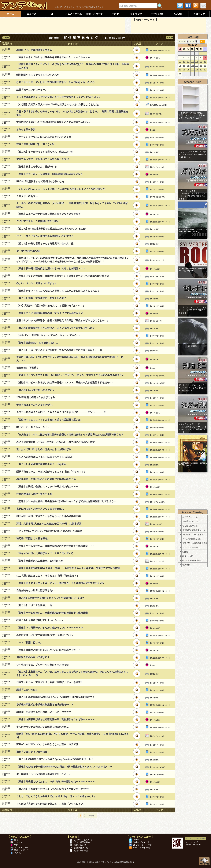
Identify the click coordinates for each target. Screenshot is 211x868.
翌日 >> (169, 38)
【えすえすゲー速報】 (157, 90)
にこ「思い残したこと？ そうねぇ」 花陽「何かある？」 (48, 576)
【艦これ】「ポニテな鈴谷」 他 (34, 605)
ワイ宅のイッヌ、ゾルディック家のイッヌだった (42, 665)
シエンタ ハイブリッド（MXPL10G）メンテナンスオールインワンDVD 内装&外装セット (193, 428)
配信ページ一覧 (81, 850)
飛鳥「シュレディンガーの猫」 (33, 752)
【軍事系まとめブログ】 (158, 197)
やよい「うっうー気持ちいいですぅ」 (37, 283)
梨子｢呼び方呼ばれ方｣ (28, 251)
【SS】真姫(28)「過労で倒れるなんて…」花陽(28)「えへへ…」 (51, 306)
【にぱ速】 (153, 130)
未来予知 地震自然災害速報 (195, 543)
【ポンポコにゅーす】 (157, 260)
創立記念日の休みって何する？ (33, 657)
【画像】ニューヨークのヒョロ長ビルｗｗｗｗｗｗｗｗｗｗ (48, 214)
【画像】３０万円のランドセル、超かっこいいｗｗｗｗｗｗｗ (50, 628)
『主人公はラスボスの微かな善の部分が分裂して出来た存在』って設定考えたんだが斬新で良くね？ (70, 435)
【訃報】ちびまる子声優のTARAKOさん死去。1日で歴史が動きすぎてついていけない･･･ (64, 767)
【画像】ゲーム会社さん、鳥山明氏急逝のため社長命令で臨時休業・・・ (56, 546)
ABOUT (178, 14)
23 (205, 66)
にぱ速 (185, 552)
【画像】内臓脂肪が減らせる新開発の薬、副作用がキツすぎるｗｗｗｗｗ (56, 719)
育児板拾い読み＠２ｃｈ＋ (194, 530)
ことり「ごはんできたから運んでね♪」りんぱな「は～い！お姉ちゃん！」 (56, 796)
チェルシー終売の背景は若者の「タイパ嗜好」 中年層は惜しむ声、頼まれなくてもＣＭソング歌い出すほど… (72, 205)
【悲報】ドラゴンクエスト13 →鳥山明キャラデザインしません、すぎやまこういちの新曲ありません (70, 375)
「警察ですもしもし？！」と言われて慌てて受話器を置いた (48, 420)
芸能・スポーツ (94, 14)
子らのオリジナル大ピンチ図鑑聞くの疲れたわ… (42, 727)
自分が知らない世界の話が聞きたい (35, 590)
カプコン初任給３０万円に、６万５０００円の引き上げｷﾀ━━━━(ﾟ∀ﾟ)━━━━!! (61, 412)
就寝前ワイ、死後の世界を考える (34, 50)
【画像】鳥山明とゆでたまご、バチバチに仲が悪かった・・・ (50, 650)
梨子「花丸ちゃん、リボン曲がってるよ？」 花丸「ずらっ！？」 (51, 472)
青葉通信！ (187, 565)
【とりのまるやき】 (156, 114)
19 (188, 66)
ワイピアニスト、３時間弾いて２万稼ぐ (38, 221)
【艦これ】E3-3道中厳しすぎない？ (36, 390)
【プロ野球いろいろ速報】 (158, 105)
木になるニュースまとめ (193, 535)
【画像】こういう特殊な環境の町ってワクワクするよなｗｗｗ (50, 313)
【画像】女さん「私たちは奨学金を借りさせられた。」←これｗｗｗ (53, 57)
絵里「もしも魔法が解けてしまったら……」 (40, 620)
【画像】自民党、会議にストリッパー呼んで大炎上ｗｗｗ (47, 487)
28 (197, 70)
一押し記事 (157, 14)
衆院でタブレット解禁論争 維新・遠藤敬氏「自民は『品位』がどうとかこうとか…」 (63, 320)
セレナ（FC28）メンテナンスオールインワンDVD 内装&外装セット (192, 310)
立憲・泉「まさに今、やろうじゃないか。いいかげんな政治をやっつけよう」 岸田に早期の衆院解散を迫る (72, 113)
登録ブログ (199, 14)
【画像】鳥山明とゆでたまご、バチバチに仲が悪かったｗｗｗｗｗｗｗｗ (56, 781)
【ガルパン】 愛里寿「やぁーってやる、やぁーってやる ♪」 (49, 335)
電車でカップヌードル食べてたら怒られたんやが (42, 159)
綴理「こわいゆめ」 (27, 690)
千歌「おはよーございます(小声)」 (35, 405)
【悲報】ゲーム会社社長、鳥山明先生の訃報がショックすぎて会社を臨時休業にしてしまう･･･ (67, 501)
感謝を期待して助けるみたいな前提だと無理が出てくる (46, 479)
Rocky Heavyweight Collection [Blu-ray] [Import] (192, 269)
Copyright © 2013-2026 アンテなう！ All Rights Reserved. (105, 862)
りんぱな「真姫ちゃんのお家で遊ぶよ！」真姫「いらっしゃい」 (51, 804)
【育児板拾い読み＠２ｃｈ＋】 (160, 50)
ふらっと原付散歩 (26, 129)
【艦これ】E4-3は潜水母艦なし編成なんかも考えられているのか (51, 229)
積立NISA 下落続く (27, 368)
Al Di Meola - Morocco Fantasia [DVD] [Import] (193, 464)
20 (192, 66)
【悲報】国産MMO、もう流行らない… (37, 343)
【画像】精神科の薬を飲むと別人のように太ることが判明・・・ (51, 268)
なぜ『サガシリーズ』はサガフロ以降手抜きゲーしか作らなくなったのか (56, 82)
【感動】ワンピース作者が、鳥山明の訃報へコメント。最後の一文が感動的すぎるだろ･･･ (64, 383)
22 (201, 66)
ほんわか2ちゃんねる (192, 560)
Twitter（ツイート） (142, 842)
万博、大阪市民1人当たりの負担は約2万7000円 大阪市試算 (49, 524)
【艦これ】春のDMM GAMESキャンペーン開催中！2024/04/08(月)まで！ (56, 697)
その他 (115, 14)
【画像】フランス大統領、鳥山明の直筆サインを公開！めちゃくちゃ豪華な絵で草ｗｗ (63, 276)
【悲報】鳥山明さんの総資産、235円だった (40, 561)
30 (205, 70)
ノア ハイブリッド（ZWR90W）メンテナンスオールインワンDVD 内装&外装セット (192, 195)
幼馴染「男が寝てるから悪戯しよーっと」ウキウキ (44, 712)
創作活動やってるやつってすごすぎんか (38, 75)
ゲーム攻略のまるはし (192, 539)
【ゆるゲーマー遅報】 (157, 83)
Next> (92, 816)
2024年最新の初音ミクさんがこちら (36, 397)
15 (201, 61)
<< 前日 (6, 38)
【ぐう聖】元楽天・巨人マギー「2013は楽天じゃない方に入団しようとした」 (58, 104)
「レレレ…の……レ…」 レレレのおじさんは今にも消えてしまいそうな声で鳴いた (61, 189)
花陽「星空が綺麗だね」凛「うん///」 (36, 144)
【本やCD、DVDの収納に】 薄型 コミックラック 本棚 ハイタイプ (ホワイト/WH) (192, 115)
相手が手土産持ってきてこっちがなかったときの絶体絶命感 (48, 516)
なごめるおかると (190, 526)
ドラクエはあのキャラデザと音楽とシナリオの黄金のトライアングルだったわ (58, 97)
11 (184, 61)
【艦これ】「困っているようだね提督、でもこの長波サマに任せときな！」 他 (59, 350)
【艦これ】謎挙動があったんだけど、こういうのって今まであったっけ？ (56, 328)
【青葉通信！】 (155, 244)
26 (188, 70)
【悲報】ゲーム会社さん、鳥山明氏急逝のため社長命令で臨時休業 (52, 613)
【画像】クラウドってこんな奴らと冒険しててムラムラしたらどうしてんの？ (58, 291)
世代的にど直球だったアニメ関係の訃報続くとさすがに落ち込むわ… (53, 122)
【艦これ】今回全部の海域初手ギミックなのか (41, 464)
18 (184, 66)
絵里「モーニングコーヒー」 (32, 90)
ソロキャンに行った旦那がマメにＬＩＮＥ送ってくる (45, 553)
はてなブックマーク (142, 845)
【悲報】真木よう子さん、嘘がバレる (37, 167)
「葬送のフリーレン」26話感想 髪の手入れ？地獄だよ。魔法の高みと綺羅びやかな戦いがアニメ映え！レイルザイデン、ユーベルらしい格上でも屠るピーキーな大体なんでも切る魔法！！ (73, 260)
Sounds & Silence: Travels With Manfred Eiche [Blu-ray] (193, 231)
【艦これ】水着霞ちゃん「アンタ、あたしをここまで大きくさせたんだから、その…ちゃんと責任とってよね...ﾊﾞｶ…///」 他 (72, 674)
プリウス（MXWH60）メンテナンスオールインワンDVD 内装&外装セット (192, 154)
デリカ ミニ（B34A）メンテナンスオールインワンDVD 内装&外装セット (192, 388)
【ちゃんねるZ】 (155, 58)
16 (205, 61)
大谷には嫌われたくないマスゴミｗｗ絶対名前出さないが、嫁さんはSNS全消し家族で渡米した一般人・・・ (70, 359)
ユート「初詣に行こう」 (29, 642)
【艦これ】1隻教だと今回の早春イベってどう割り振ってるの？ (50, 598)
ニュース (32, 14)
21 (197, 66)
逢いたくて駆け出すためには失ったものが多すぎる (44, 449)
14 (197, 61)
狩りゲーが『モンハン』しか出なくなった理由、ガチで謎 (47, 744)
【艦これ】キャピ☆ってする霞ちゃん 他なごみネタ (45, 152)
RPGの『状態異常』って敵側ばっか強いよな (40, 181)
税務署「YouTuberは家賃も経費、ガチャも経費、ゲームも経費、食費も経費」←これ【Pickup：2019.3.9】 (72, 736)
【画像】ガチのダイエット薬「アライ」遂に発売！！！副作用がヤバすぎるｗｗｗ (60, 583)
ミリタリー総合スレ (27, 196)
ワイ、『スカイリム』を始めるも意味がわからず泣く (45, 236)
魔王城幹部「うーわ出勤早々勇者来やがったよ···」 (43, 774)
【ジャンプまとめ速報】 (158, 67)
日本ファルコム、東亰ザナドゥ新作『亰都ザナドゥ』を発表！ (50, 682)
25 (184, 70)
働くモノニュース (190, 517)
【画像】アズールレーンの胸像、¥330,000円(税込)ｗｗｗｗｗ (49, 174)
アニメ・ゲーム (73, 14)
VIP (52, 14)
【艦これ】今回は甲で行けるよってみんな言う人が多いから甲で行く (53, 789)
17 (180, 66)
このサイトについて (83, 840)
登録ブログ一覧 (81, 848)
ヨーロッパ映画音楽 (188, 346)
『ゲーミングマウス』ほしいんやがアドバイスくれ (44, 137)
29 (201, 70)
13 (192, 61)
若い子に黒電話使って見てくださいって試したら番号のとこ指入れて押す (56, 442)
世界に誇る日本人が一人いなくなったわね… (40, 509)
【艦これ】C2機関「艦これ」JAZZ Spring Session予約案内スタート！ (55, 759)
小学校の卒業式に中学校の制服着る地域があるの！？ (45, 705)
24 (180, 70)
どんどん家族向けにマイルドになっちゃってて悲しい (45, 457)
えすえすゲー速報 (190, 547)
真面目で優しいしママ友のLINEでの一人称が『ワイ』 (45, 635)
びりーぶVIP (188, 556)
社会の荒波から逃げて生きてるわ (34, 494)
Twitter (136, 840)
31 (180, 74)
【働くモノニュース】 (157, 167)
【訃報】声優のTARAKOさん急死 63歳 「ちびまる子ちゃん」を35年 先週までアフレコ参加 (68, 568)
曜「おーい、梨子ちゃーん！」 (33, 427)
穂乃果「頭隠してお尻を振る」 (33, 538)
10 (180, 61)
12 (188, 61)
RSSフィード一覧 (142, 848)
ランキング (136, 14)
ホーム (11, 14)
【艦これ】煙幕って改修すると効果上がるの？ (41, 298)
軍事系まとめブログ (191, 521)
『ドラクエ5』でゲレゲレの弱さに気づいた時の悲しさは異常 (49, 531)
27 (192, 70)
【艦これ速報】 (155, 152)
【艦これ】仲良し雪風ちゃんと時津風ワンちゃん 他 (45, 244)
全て (16, 840)
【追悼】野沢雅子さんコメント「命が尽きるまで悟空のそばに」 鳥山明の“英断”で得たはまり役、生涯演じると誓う (73, 66)
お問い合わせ (80, 845)
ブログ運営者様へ (82, 842)
